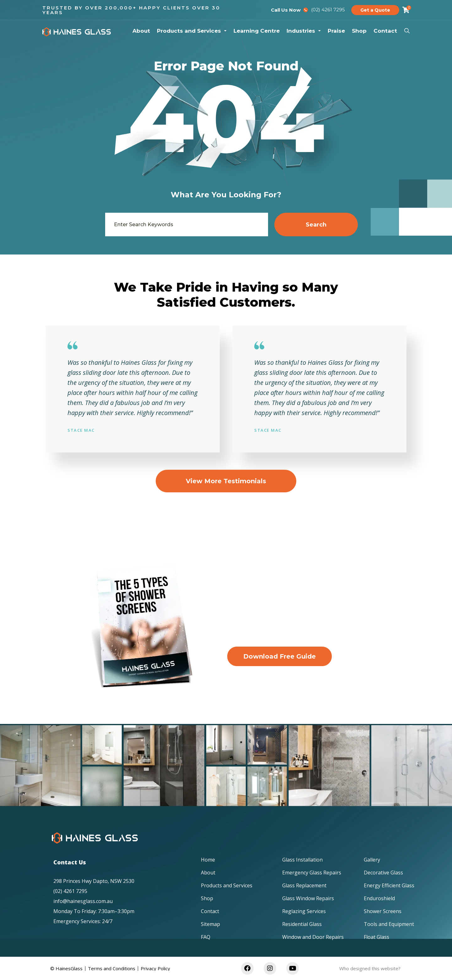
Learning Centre (257, 31)
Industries (304, 31)
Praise (336, 31)
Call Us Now (286, 10)
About (141, 31)
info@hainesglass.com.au (83, 901)
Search (316, 225)
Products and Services (192, 31)
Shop (359, 31)
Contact (385, 31)
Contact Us (70, 862)
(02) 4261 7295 (70, 891)
